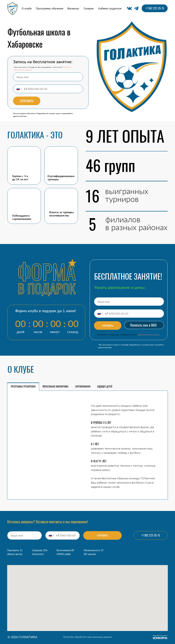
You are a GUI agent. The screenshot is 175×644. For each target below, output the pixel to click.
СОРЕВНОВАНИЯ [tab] (83, 386)
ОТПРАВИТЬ (27, 101)
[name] (48, 77)
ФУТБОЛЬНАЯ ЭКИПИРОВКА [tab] (55, 386)
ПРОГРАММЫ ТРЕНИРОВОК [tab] (23, 386)
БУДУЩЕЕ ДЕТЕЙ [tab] (105, 386)
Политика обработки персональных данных (87, 637)
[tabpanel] (87, 445)
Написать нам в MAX (143, 325)
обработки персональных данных (149, 335)
